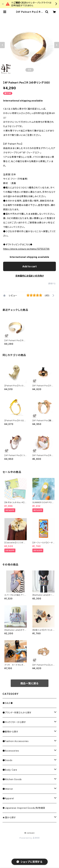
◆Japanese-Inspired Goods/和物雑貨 (24, 808)
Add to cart (29, 266)
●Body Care (10, 770)
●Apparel (8, 798)
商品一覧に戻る (30, 683)
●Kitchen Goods (12, 779)
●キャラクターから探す (14, 722)
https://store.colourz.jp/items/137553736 (26, 249)
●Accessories (11, 751)
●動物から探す (10, 732)
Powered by (30, 838)
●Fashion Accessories (16, 741)
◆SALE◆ (8, 703)
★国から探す (9, 817)
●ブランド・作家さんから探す (17, 713)
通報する (52, 284)
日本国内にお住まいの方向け (30, 276)
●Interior (8, 789)
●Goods (7, 760)
